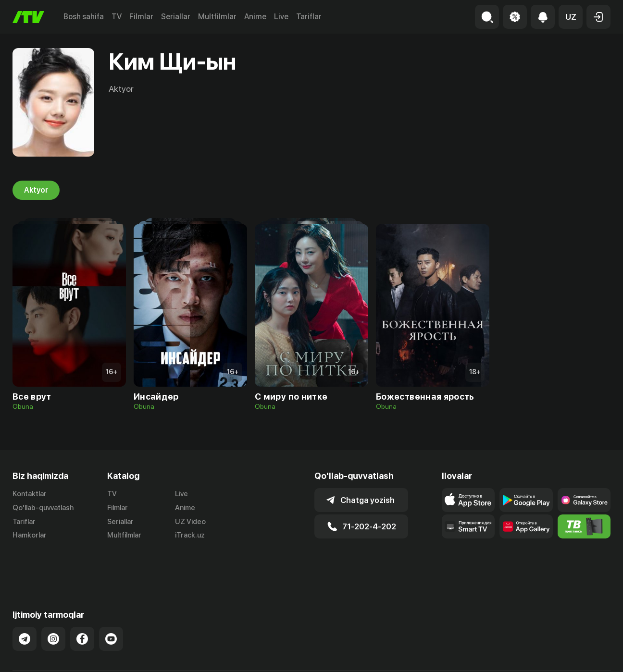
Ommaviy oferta (517, 654)
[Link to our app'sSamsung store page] (584, 500)
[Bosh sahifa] (28, 17)
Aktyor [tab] (36, 190)
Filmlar (141, 17)
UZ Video (190, 522)
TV (117, 17)
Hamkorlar (30, 536)
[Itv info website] (584, 526)
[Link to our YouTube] (111, 605)
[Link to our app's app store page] (468, 500)
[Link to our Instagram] (53, 605)
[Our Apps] (468, 526)
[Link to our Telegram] (25, 605)
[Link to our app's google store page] (526, 500)
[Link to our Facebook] (82, 605)
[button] (571, 17)
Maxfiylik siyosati (583, 654)
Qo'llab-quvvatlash (43, 508)
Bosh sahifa (84, 17)
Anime (255, 17)
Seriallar (176, 17)
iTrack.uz (190, 536)
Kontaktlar (30, 494)
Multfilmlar (217, 17)
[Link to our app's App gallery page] (526, 526)
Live (281, 17)
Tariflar (309, 17)
